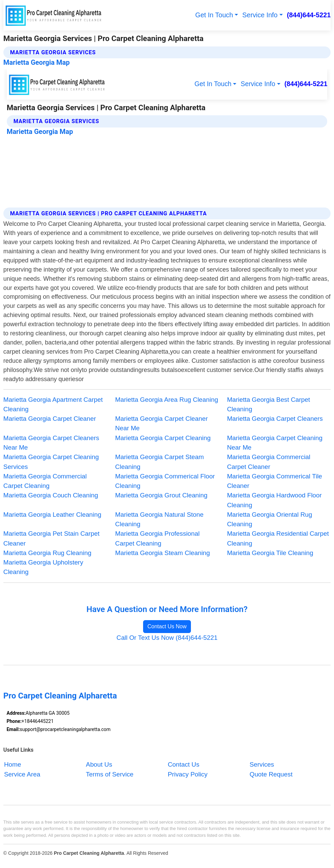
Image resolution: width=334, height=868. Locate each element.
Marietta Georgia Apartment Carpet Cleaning (53, 404)
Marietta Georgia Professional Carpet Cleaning (158, 538)
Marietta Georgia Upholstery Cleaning (43, 567)
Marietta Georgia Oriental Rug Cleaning (269, 519)
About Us (99, 764)
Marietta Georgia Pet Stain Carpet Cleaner (52, 538)
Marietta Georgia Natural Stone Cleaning (160, 519)
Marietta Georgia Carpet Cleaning (163, 438)
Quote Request (271, 774)
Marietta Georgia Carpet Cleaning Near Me (275, 443)
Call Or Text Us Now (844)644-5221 (167, 638)
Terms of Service (110, 774)
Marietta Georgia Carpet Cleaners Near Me (51, 443)
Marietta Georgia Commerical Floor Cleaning (165, 481)
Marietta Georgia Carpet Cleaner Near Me (162, 423)
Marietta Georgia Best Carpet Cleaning (268, 404)
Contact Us (184, 764)
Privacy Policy (188, 774)
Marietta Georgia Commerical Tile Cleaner (274, 481)
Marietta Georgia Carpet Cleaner (50, 419)
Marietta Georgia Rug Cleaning (47, 553)
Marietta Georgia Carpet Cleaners (275, 419)
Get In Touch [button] (214, 15)
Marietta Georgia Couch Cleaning (51, 495)
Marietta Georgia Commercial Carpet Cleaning (45, 481)
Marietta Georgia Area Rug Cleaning (167, 400)
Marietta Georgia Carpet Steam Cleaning (160, 462)
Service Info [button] (260, 15)
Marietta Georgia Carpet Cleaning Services (51, 462)
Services (262, 764)
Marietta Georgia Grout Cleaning (161, 495)
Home (13, 764)
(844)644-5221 (309, 15)
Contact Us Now (167, 626)
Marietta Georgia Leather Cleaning (52, 515)
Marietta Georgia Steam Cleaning (163, 553)
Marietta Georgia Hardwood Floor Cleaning (274, 500)
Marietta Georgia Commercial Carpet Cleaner (269, 462)
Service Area (22, 774)
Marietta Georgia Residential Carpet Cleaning (278, 538)
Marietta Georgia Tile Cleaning (270, 553)
